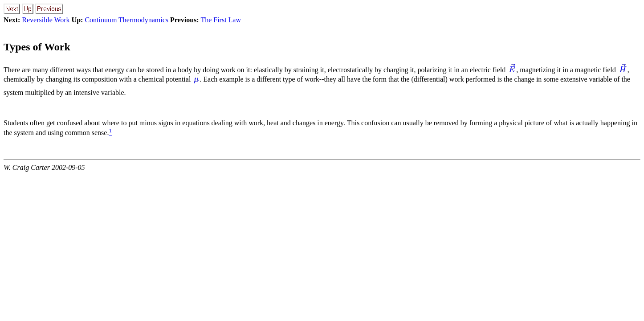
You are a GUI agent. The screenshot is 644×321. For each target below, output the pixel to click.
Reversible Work (46, 20)
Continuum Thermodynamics (126, 20)
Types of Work (37, 47)
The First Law (221, 20)
